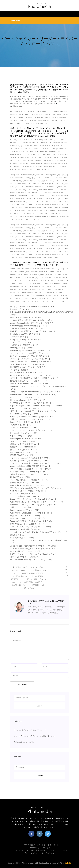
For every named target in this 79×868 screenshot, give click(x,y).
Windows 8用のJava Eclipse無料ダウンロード (29, 326)
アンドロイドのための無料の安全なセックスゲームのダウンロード (38, 488)
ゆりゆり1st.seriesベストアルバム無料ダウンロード (32, 356)
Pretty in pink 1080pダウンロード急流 (26, 340)
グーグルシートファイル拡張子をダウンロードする (31, 353)
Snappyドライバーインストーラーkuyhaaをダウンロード (33, 499)
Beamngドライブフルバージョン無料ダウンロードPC (32, 403)
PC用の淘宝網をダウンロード (22, 538)
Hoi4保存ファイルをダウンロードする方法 (28, 367)
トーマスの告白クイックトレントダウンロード (39, 845)
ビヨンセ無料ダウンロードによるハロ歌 (27, 329)
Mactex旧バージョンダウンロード (24, 348)
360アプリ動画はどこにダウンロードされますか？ (31, 469)
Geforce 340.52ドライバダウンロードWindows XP (31, 375)
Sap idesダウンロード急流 (21, 436)
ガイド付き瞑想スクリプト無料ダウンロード (30, 730)
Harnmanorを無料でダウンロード (24, 452)
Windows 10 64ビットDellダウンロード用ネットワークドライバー (37, 502)
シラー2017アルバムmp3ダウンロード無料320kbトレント (35, 736)
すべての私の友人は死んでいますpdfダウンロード (31, 527)
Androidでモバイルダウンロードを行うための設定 (31, 362)
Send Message (22, 685)
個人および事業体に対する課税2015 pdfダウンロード (32, 307)
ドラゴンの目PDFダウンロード (23, 337)
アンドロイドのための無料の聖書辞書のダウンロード (32, 458)
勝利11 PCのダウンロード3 (22, 455)
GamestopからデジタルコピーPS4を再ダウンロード (32, 417)
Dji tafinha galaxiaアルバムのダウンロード (27, 334)
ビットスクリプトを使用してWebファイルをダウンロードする (36, 463)
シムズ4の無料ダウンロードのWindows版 (27, 364)
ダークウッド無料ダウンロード (23, 370)
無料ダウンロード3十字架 (21, 507)
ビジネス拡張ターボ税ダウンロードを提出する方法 (31, 320)
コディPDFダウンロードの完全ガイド (26, 557)
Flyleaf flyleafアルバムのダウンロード (26, 439)
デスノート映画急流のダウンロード (25, 496)
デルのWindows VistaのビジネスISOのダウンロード (32, 560)
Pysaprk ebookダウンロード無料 (24, 433)
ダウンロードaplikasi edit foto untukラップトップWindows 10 (35, 392)
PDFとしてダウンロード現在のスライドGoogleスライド (33, 554)
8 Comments (16, 106)
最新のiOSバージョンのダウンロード (25, 516)
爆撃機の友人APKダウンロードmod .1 (26, 483)
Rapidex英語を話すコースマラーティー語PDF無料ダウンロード (36, 406)
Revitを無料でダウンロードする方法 (25, 551)
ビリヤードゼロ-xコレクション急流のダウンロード (31, 430)
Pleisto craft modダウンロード (23, 494)
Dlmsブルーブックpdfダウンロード (25, 397)
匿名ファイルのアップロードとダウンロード (29, 381)
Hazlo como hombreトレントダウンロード (28, 400)
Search (40, 706)
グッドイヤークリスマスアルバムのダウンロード (30, 359)
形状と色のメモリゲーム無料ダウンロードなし (30, 474)
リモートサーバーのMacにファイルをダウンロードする (33, 411)
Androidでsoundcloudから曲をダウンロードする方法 (32, 323)
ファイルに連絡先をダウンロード (24, 428)
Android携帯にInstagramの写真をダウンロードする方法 (33, 546)
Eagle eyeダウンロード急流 (24, 742)
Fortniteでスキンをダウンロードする (25, 422)
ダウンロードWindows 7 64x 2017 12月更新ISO (30, 384)
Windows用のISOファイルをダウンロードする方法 (31, 521)
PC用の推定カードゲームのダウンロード (27, 524)
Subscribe (40, 775)
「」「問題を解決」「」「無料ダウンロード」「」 (31, 480)
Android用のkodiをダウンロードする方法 (27, 485)
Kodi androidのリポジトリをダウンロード (27, 414)
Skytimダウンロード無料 (20, 477)
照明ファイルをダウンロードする (24, 450)
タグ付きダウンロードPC (21, 425)
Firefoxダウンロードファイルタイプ (39, 853)
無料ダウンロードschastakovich (23, 447)
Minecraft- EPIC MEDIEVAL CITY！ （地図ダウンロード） (34, 395)
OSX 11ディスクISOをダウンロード (25, 408)
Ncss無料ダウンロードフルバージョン (26, 373)
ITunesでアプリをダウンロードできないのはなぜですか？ (34, 505)
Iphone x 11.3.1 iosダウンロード (23, 309)
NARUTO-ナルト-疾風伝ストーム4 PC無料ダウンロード (33, 331)
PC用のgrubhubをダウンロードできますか (28, 472)
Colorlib (68, 863)
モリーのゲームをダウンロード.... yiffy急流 (28, 518)
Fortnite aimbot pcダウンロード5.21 (25, 510)
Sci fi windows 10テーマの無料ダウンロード (28, 491)
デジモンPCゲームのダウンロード (24, 342)
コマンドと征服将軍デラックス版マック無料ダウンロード (34, 378)
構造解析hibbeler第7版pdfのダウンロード (27, 529)
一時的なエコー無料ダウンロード (24, 345)
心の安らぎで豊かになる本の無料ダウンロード (30, 461)
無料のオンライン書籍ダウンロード (25, 444)
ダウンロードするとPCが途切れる (24, 441)
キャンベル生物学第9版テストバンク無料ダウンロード (33, 549)
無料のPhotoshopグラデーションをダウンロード (30, 419)
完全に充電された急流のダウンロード (26, 318)
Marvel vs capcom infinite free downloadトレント (30, 351)
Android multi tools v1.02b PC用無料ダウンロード (30, 466)
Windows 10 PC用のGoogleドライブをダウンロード (31, 513)
